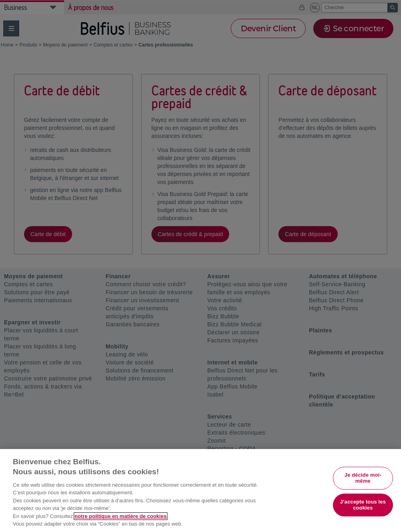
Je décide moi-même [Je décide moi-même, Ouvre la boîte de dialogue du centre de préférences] (363, 478)
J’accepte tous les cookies (363, 505)
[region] (200, 491)
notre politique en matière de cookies (121, 516)
